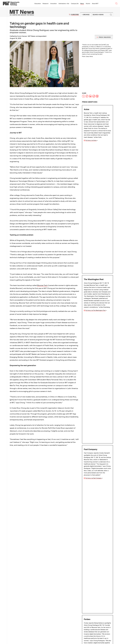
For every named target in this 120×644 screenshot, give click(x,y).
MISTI (45, 466)
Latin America (28, 466)
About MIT (95, 4)
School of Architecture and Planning (25, 596)
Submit (111, 15)
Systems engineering (56, 459)
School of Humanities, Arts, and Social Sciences (29, 602)
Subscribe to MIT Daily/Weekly (98, 590)
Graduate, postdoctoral (31, 463)
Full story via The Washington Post (96, 182)
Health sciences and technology (51, 463)
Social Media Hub (32, 638)
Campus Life (75, 4)
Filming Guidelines (40, 621)
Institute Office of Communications (65, 589)
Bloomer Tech (42, 285)
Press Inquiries (15, 621)
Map (19, 636)
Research (45, 4)
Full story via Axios (91, 140)
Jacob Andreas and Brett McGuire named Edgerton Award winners (97, 531)
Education (38, 4)
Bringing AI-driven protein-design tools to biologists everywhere (43, 548)
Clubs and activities (102, 459)
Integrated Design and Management (97, 398)
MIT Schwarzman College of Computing (26, 610)
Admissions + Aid (64, 4)
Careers (33, 636)
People (28, 636)
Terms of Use (63, 617)
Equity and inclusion (56, 466)
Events (23, 636)
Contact (38, 636)
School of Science (18, 607)
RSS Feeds (62, 621)
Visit (15, 636)
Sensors (38, 466)
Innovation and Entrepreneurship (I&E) (76, 463)
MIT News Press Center (42, 617)
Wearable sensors (41, 459)
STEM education (16, 466)
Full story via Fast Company (94, 221)
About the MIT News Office (19, 617)
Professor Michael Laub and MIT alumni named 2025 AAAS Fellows (98, 513)
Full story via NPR (91, 303)
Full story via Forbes (91, 264)
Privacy (16, 638)
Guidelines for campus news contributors (98, 609)
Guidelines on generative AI (98, 616)
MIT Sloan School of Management (22, 459)
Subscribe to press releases (98, 596)
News (82, 4)
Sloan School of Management (94, 410)
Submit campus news (98, 602)
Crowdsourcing (16, 463)
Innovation (53, 4)
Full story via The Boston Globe (95, 345)
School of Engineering (92, 406)
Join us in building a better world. (108, 635)
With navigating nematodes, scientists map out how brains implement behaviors (96, 549)
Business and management (74, 459)
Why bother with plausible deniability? (41, 531)
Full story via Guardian (92, 384)
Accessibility (23, 638)
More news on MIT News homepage (22, 567)
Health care (89, 459)
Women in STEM (97, 463)
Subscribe (75, 15)
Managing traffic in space (40, 513)
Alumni (88, 4)
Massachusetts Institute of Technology (26, 632)
